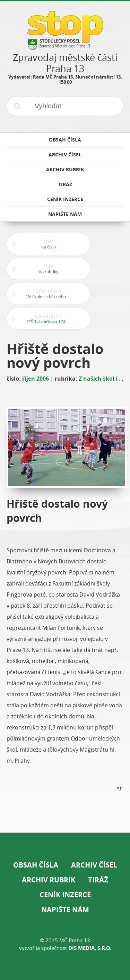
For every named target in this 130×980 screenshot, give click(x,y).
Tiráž (98, 880)
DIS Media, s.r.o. (90, 948)
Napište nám (65, 910)
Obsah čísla (36, 865)
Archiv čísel (94, 865)
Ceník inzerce (65, 895)
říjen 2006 (36, 379)
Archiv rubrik (49, 880)
